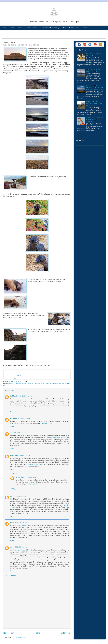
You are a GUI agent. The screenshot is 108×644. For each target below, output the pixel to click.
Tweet (19, 376)
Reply (12, 412)
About (20, 28)
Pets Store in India (32, 484)
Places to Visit (62, 384)
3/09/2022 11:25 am (20, 433)
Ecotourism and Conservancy (50, 28)
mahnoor (14, 418)
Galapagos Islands (51, 384)
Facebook (79, 45)
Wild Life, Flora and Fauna (71, 28)
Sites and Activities (31, 28)
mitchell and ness (46, 423)
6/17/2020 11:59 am (24, 418)
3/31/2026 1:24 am (21, 523)
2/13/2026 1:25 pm (21, 496)
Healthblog (20, 477)
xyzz (12, 433)
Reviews (85, 28)
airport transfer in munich (57, 438)
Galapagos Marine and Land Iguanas (94, 54)
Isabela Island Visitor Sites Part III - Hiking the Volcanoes (95, 119)
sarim (12, 496)
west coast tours (24, 403)
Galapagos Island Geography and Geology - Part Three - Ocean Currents (95, 87)
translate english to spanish (19, 550)
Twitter (90, 45)
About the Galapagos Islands (17, 384)
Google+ (85, 45)
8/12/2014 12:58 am (26, 396)
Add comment (11, 576)
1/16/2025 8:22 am (25, 455)
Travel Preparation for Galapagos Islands (93, 70)
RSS (100, 45)
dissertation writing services (34, 464)
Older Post (66, 633)
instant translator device (20, 526)
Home (4, 28)
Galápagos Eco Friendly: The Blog (54, 12)
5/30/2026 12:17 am (21, 547)
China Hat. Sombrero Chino (36, 384)
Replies (15, 473)
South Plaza (56, 57)
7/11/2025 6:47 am (30, 477)
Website (12, 28)
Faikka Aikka (15, 396)
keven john (14, 455)
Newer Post (9, 633)
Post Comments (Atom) (19, 637)
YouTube (95, 45)
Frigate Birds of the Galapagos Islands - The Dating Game (94, 103)
